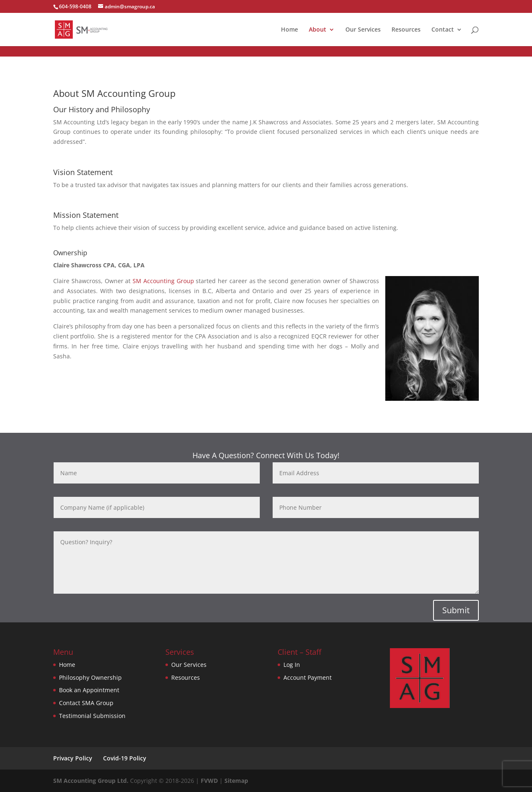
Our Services (363, 30)
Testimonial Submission (92, 716)
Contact (443, 30)
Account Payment (308, 677)
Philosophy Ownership (90, 677)
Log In (292, 665)
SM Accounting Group (163, 281)
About (318, 30)
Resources (406, 30)
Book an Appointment (89, 690)
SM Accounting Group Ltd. (91, 781)
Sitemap (236, 781)
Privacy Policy (73, 758)
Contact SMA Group (86, 703)
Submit (456, 610)
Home (289, 30)
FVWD (209, 781)
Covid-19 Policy (125, 758)
